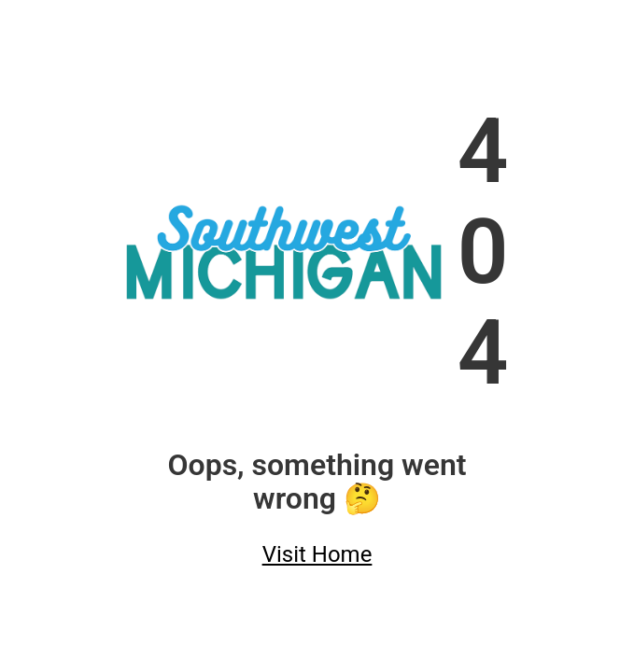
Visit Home (317, 554)
